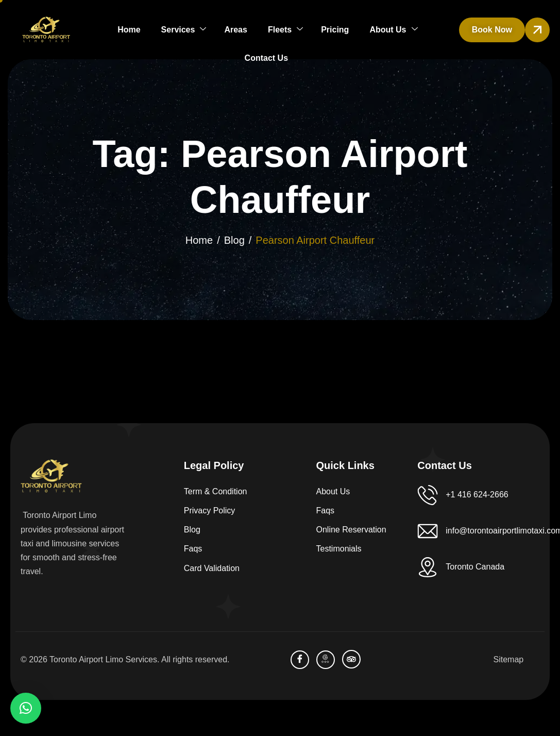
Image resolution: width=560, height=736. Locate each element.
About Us (393, 30)
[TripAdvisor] (351, 659)
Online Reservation (351, 530)
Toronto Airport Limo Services (103, 659)
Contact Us (266, 58)
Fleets (285, 30)
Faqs (193, 549)
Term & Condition (216, 491)
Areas (235, 30)
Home (129, 30)
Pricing (335, 30)
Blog (192, 530)
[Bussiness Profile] (326, 660)
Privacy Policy (210, 511)
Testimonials (339, 549)
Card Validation (212, 568)
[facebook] (300, 660)
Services (184, 30)
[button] (26, 708)
